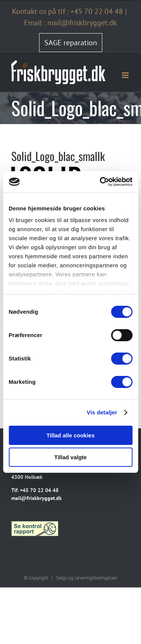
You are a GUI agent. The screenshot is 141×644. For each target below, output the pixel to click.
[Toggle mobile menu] (126, 75)
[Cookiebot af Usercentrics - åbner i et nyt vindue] (100, 182)
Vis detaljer (102, 412)
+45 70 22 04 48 (97, 11)
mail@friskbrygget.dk (36, 498)
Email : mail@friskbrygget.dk (70, 23)
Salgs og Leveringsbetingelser (87, 578)
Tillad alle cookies (70, 435)
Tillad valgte (70, 457)
